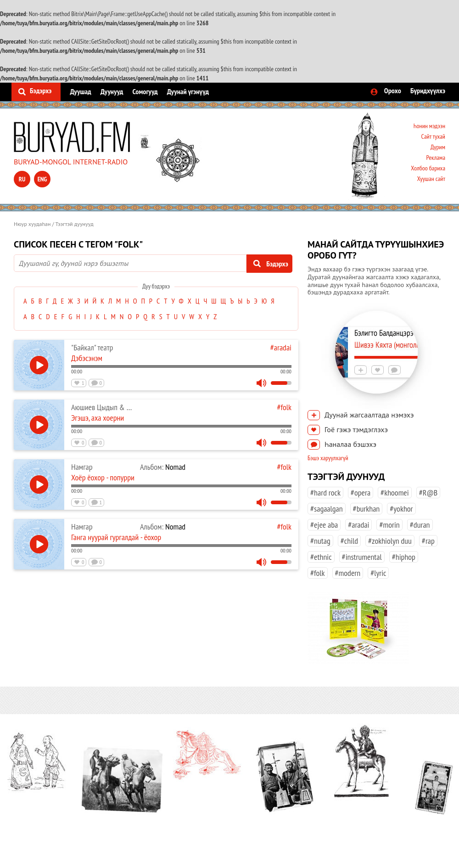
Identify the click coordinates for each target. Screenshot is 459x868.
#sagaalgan (327, 509)
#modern (348, 573)
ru (22, 179)
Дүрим (438, 147)
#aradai (281, 347)
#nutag (320, 541)
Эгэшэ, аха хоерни (98, 418)
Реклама (436, 158)
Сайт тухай (433, 136)
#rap (428, 541)
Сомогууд (145, 91)
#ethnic (321, 557)
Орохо (393, 90)
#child (349, 541)
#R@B (428, 493)
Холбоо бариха (428, 168)
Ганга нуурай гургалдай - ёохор (116, 537)
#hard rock (325, 493)
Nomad (163, 467)
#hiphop (404, 557)
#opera (361, 493)
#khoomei (395, 493)
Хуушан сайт (431, 179)
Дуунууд (112, 91)
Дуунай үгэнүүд (188, 91)
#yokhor (401, 509)
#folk (284, 407)
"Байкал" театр (92, 347)
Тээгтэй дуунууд (75, 224)
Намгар (82, 467)
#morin (389, 525)
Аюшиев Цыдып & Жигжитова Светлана (129, 407)
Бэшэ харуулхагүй (328, 458)
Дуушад (80, 91)
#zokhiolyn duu (390, 541)
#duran (420, 525)
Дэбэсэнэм (87, 358)
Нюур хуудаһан (32, 224)
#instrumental (362, 557)
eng (42, 179)
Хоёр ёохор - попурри (103, 477)
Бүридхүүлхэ (428, 90)
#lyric (378, 573)
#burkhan (367, 509)
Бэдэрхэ (41, 90)
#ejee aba (324, 525)
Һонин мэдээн (429, 126)
